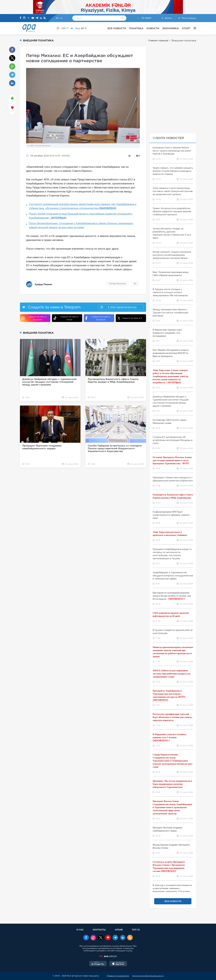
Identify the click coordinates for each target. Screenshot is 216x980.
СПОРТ (186, 28)
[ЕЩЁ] (193, 28)
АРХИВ (119, 930)
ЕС (135, 284)
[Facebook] (21, 18)
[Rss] (45, 18)
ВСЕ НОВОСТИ (117, 28)
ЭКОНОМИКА (170, 28)
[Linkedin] (41, 18)
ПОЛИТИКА (136, 28)
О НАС (80, 930)
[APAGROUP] (108, 956)
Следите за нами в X (130, 318)
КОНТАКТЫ (99, 930)
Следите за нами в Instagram (34, 318)
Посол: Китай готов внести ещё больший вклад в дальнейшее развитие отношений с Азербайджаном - (81, 216)
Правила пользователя (118, 976)
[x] (101, 938)
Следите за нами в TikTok (66, 318)
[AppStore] (118, 964)
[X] (28, 18)
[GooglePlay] (98, 964)
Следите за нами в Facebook (98, 318)
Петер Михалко (118, 284)
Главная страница (158, 40)
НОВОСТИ (153, 28)
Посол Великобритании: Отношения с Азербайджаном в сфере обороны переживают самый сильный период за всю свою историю (81, 225)
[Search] (122, 18)
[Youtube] (33, 18)
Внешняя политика (184, 41)
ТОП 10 (136, 930)
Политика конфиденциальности (148, 976)
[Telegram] (37, 18)
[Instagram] (24, 18)
